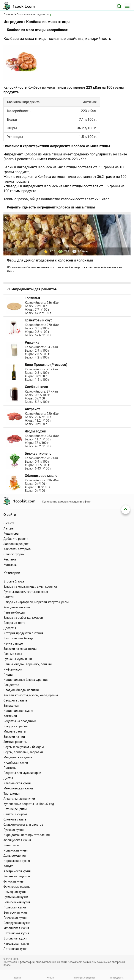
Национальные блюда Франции (26, 680)
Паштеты (10, 768)
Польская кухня (15, 907)
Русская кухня (13, 830)
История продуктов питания (23, 633)
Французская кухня (17, 840)
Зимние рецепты (15, 742)
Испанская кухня (16, 850)
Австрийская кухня (17, 871)
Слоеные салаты (15, 819)
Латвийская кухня (16, 933)
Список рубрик (14, 554)
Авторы (9, 528)
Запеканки (11, 706)
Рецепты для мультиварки (22, 773)
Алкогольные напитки (19, 799)
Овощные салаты (16, 700)
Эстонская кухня (15, 938)
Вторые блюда (14, 581)
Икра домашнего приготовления (27, 835)
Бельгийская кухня (17, 902)
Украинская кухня (16, 928)
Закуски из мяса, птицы (20, 649)
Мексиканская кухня (18, 788)
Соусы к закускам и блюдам (24, 747)
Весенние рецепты (17, 876)
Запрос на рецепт (16, 544)
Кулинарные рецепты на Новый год (29, 804)
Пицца (8, 675)
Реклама (10, 559)
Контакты (10, 565)
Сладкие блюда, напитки (21, 690)
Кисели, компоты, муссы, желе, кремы (31, 695)
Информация (13, 669)
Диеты (8, 778)
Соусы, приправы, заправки (23, 752)
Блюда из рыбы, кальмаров (23, 618)
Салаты (9, 597)
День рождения (15, 856)
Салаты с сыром (15, 814)
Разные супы (13, 654)
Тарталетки (12, 794)
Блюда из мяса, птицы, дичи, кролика (30, 587)
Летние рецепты (15, 809)
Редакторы (11, 534)
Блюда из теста (14, 623)
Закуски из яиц (14, 737)
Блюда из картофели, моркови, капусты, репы (36, 602)
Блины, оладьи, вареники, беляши (28, 664)
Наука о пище (13, 643)
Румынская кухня (16, 897)
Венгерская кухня (16, 913)
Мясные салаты (15, 731)
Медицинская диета (18, 757)
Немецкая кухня (15, 892)
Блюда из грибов (16, 726)
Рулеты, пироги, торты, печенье (26, 592)
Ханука (8, 866)
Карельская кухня (16, 944)
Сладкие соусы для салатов (23, 825)
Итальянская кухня (17, 783)
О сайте (9, 523)
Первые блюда (14, 612)
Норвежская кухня (17, 861)
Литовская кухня (15, 949)
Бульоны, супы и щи (18, 659)
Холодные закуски (17, 607)
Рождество (11, 685)
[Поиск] (119, 6)
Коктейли (10, 716)
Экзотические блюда (18, 638)
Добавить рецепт (16, 539)
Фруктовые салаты (17, 887)
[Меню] (127, 6)
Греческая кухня (15, 918)
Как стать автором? (17, 549)
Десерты (10, 628)
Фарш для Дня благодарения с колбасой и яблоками (50, 260)
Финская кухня (14, 881)
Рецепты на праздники (20, 721)
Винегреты (11, 845)
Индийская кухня (16, 762)
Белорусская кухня (17, 923)
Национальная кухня (18, 711)
